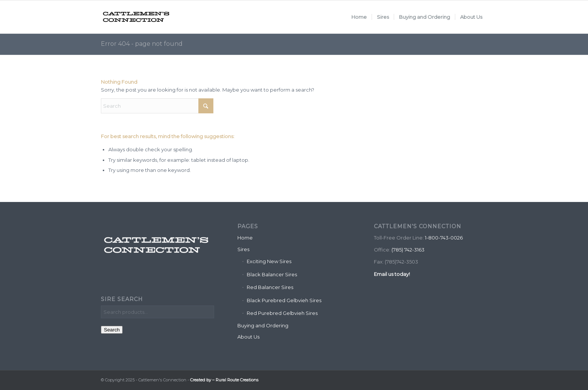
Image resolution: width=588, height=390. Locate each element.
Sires (243, 249)
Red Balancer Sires (270, 287)
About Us (248, 337)
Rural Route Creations (237, 380)
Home (245, 238)
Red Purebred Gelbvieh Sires (282, 313)
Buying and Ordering (263, 325)
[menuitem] (359, 17)
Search (112, 330)
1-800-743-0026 (444, 238)
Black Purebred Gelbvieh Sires (284, 300)
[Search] (157, 106)
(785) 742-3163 (408, 250)
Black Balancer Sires (272, 274)
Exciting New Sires (269, 261)
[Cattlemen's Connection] (137, 17)
